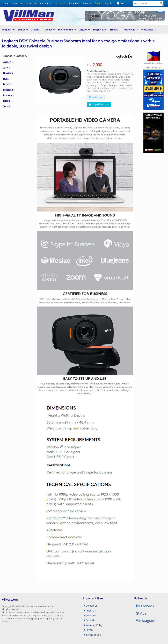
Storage (50, 30)
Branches (90, 615)
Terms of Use (93, 635)
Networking (131, 30)
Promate (9, 95)
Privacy (89, 630)
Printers (115, 30)
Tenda (7, 107)
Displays (84, 30)
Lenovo (8, 84)
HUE (6, 79)
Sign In (108, 3)
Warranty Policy (93, 625)
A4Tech (8, 62)
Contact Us (46, 3)
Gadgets (36, 30)
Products (60, 3)
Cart (120, 3)
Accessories (148, 30)
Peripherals (100, 30)
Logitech (9, 90)
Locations (31, 3)
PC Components (67, 30)
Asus (7, 68)
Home (6, 3)
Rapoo (7, 101)
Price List (74, 3)
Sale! (98, 3)
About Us (17, 3)
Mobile (23, 30)
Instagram (145, 621)
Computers (8, 30)
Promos (87, 3)
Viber (142, 613)
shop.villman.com (99, 104)
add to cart (96, 97)
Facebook (145, 606)
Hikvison (9, 73)
